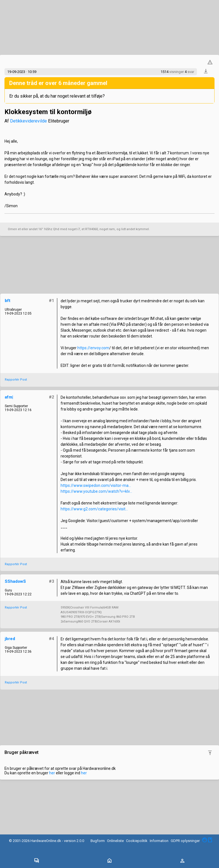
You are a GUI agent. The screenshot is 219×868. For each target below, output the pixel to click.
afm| (9, 397)
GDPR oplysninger (185, 841)
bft (8, 301)
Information (159, 841)
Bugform (98, 841)
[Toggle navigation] (37, 861)
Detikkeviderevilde (28, 121)
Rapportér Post (16, 380)
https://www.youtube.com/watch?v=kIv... (96, 491)
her (52, 773)
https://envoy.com (93, 348)
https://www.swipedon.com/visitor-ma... (96, 485)
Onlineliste (115, 841)
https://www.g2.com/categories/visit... (94, 509)
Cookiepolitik (137, 841)
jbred (10, 639)
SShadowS (15, 581)
